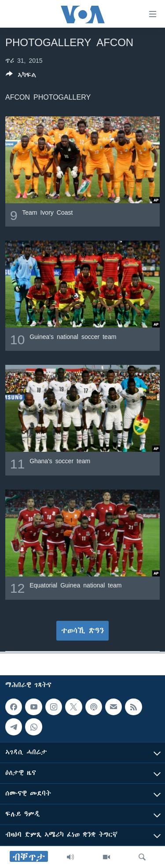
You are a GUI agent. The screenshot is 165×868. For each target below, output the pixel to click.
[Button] (21, 77)
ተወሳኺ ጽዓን (83, 630)
